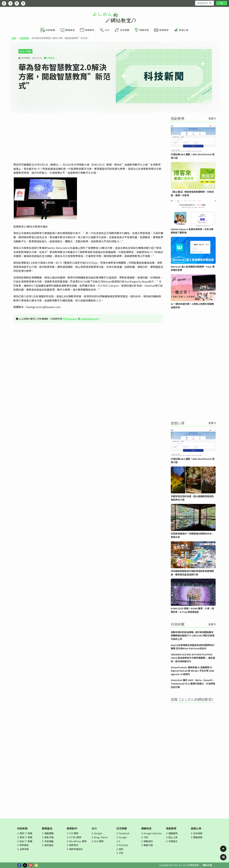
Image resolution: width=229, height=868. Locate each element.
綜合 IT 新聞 (25, 51)
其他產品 (49, 845)
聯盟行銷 (148, 845)
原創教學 (171, 828)
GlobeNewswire (89, 319)
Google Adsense (153, 833)
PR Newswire (70, 319)
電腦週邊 (49, 833)
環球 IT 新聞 (26, 833)
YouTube (123, 845)
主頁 (14, 38)
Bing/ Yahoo (101, 837)
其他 (121, 849)
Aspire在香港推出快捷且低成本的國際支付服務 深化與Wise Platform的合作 (193, 647)
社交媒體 (122, 828)
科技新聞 (24, 38)
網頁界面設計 (76, 849)
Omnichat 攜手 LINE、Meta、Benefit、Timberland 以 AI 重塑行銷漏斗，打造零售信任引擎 (193, 683)
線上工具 (173, 837)
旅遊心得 (196, 828)
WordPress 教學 (78, 841)
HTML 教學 (75, 837)
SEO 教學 (99, 841)
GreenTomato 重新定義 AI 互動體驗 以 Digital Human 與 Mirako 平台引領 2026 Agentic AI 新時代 (193, 671)
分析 (121, 853)
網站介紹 (207, 865)
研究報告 (24, 845)
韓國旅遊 (198, 837)
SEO (94, 828)
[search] (204, 3)
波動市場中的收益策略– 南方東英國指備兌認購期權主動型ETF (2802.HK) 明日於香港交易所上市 (193, 635)
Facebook (124, 833)
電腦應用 (173, 833)
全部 (211, 118)
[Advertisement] (88, 138)
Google (98, 833)
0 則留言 (51, 58)
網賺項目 (146, 828)
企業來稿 (24, 849)
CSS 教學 (74, 833)
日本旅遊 (198, 833)
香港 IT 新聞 (26, 837)
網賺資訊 (148, 841)
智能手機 (49, 837)
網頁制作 (72, 828)
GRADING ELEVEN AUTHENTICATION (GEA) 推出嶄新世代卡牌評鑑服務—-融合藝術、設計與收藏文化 (193, 658)
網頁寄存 (74, 845)
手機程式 (173, 841)
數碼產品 (47, 828)
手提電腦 (49, 841)
